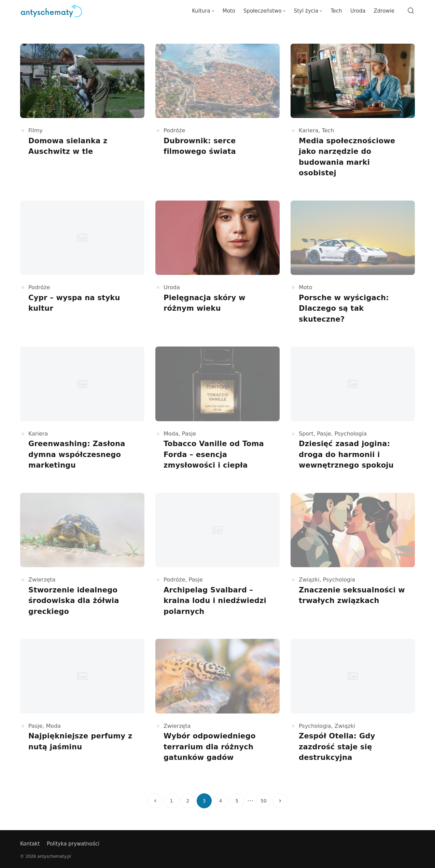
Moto (306, 287)
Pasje (189, 434)
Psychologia (351, 434)
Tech (328, 130)
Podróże (174, 130)
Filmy (36, 130)
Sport (306, 434)
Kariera (308, 130)
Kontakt (30, 844)
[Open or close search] (411, 11)
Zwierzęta (42, 580)
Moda (171, 434)
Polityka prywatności (73, 844)
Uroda (172, 287)
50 (264, 801)
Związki (309, 580)
